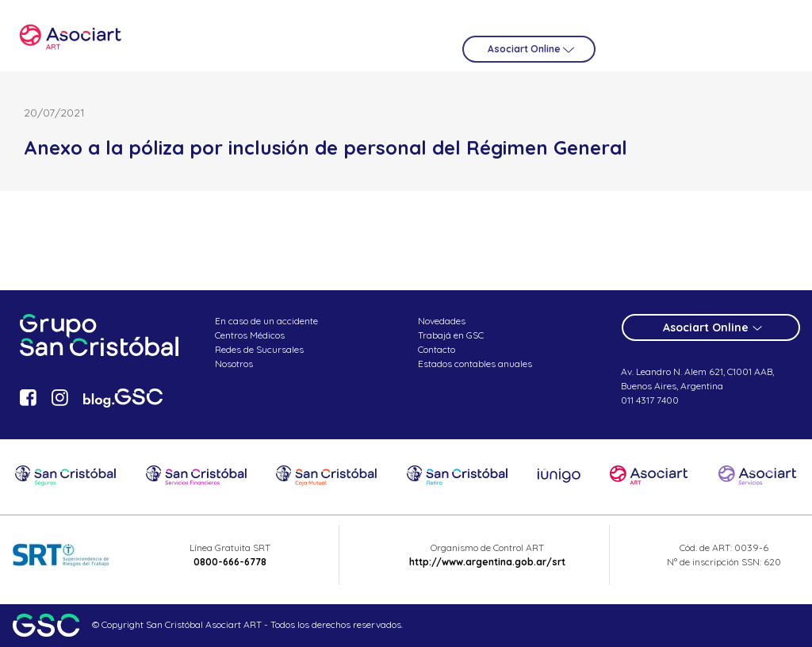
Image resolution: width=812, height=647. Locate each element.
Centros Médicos (250, 335)
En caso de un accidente (266, 321)
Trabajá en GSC (451, 335)
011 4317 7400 (650, 400)
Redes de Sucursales (259, 349)
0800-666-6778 (230, 562)
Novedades (442, 321)
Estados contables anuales (475, 364)
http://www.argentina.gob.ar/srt (487, 562)
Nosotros (234, 364)
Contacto (437, 349)
